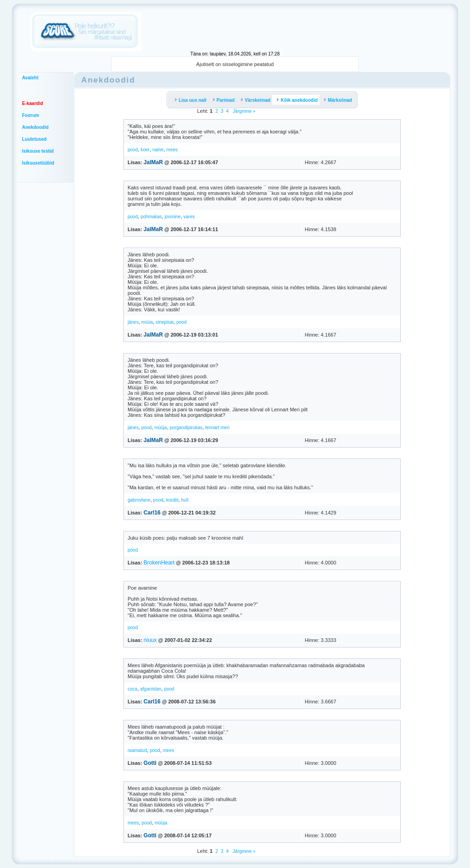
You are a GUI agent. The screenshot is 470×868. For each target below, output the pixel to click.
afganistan (151, 689)
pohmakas (151, 217)
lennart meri (217, 428)
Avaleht (30, 78)
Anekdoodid (35, 127)
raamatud (137, 750)
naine (158, 150)
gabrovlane (139, 500)
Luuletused (34, 139)
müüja (160, 428)
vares (189, 217)
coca (132, 689)
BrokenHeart (159, 563)
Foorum (31, 115)
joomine (173, 217)
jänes (133, 322)
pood (133, 150)
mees (172, 150)
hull (185, 500)
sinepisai (165, 322)
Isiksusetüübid (38, 163)
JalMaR (153, 162)
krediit (172, 500)
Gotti (150, 763)
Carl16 (152, 513)
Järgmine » (243, 111)
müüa (147, 322)
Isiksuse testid (38, 151)
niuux (150, 640)
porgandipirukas (186, 428)
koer (145, 150)
